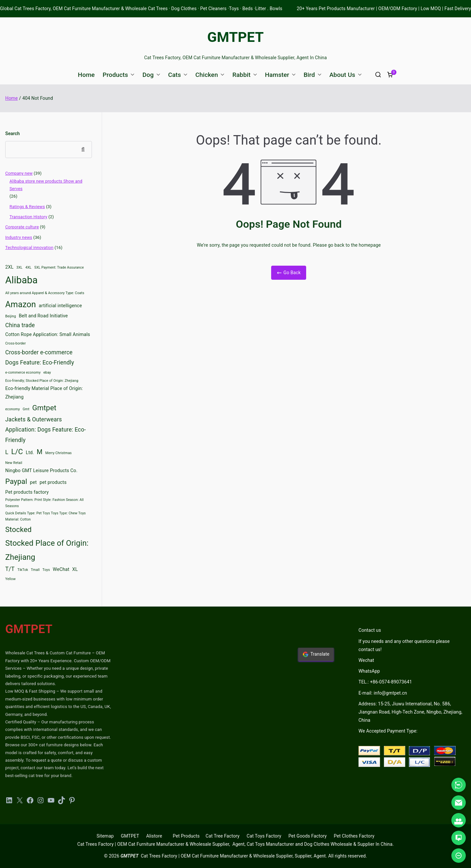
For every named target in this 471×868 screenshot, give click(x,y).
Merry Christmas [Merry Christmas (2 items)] (59, 453)
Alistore (154, 836)
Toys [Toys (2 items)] (46, 570)
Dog (151, 75)
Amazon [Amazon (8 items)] (21, 304)
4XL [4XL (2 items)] (28, 267)
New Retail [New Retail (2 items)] (14, 463)
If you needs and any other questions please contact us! (404, 645)
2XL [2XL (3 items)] (9, 267)
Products (119, 75)
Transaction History (28, 217)
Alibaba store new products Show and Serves (46, 185)
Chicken (210, 75)
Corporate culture (22, 227)
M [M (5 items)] (40, 452)
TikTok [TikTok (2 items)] (23, 570)
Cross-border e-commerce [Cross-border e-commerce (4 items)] (39, 352)
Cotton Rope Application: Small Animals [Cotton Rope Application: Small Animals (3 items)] (48, 335)
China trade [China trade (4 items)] (20, 325)
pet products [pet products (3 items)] (53, 482)
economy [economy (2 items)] (13, 409)
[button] (131, 75)
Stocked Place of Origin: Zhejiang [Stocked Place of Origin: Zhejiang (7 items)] (47, 550)
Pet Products (186, 836)
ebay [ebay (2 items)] (47, 372)
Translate (316, 654)
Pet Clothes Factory (354, 836)
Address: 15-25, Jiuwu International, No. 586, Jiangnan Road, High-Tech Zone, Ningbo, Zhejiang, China (410, 712)
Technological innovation (29, 248)
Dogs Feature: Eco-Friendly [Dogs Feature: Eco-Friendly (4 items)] (40, 363)
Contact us (370, 630)
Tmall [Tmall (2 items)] (35, 570)
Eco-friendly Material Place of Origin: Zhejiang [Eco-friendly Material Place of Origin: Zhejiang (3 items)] (44, 393)
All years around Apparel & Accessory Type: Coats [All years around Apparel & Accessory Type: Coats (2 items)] (45, 293)
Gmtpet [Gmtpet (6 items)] (44, 408)
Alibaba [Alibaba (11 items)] (21, 280)
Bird (313, 75)
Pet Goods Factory (308, 836)
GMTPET (236, 37)
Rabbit (245, 75)
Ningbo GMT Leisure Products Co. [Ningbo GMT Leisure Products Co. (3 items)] (41, 471)
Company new (19, 173)
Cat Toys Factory (264, 836)
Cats (178, 75)
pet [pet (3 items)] (34, 482)
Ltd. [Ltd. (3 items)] (30, 453)
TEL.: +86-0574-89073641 (385, 682)
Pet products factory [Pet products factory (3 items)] (27, 492)
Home (86, 75)
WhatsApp (369, 671)
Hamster (280, 75)
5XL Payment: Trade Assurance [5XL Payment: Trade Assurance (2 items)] (59, 267)
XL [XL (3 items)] (75, 569)
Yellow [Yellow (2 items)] (10, 579)
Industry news (19, 237)
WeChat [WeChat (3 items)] (61, 569)
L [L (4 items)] (7, 452)
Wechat (366, 660)
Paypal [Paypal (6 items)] (16, 481)
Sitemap (105, 836)
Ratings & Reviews (27, 207)
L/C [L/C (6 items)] (17, 452)
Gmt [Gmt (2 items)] (26, 409)
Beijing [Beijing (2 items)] (11, 316)
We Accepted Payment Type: (388, 731)
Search (12, 133)
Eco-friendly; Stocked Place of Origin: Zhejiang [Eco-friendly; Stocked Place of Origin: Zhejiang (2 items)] (42, 381)
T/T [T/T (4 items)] (10, 569)
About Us (346, 75)
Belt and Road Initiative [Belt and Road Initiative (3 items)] (44, 316)
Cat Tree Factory (222, 836)
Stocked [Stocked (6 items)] (18, 529)
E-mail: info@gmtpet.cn (383, 693)
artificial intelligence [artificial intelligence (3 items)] (61, 306)
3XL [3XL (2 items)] (19, 267)
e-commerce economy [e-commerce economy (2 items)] (23, 372)
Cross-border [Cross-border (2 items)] (16, 343)
